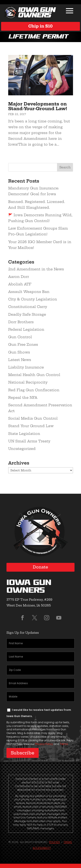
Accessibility (42, 848)
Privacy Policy (44, 744)
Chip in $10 (40, 26)
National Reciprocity (28, 382)
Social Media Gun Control (33, 418)
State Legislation (24, 434)
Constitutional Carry (28, 307)
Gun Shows (19, 352)
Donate (40, 567)
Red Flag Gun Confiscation (34, 390)
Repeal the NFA (23, 397)
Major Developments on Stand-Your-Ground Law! (38, 106)
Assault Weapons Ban (29, 292)
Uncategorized (22, 449)
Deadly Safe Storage (27, 314)
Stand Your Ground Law (31, 426)
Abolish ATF (20, 284)
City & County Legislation (33, 299)
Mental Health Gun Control (34, 375)
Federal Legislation (26, 329)
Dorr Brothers (21, 322)
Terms (64, 744)
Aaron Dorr (19, 277)
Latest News (20, 360)
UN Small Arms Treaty (29, 441)
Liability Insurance (26, 367)
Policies (54, 842)
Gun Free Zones (23, 344)
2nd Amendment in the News (36, 269)
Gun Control (20, 337)
